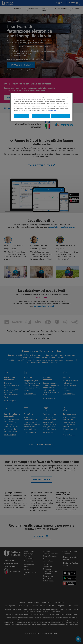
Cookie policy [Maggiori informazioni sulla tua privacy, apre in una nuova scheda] (53, 110)
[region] (42, 107)
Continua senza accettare (41, 116)
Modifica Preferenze (21, 116)
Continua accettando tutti (60, 116)
